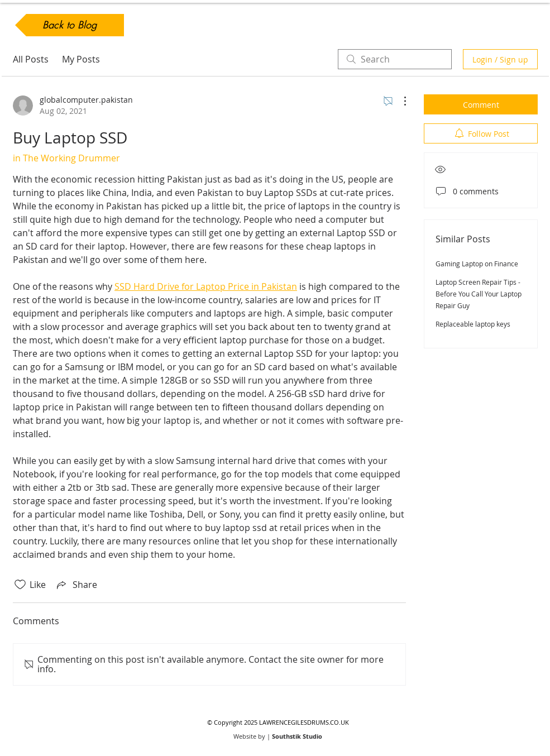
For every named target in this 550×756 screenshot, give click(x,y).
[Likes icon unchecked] (20, 585)
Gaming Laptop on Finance (477, 264)
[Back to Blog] (70, 25)
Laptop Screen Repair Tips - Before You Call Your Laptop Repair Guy (479, 294)
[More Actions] (399, 101)
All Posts (31, 59)
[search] (395, 59)
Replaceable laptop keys (473, 324)
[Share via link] (76, 585)
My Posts (81, 59)
